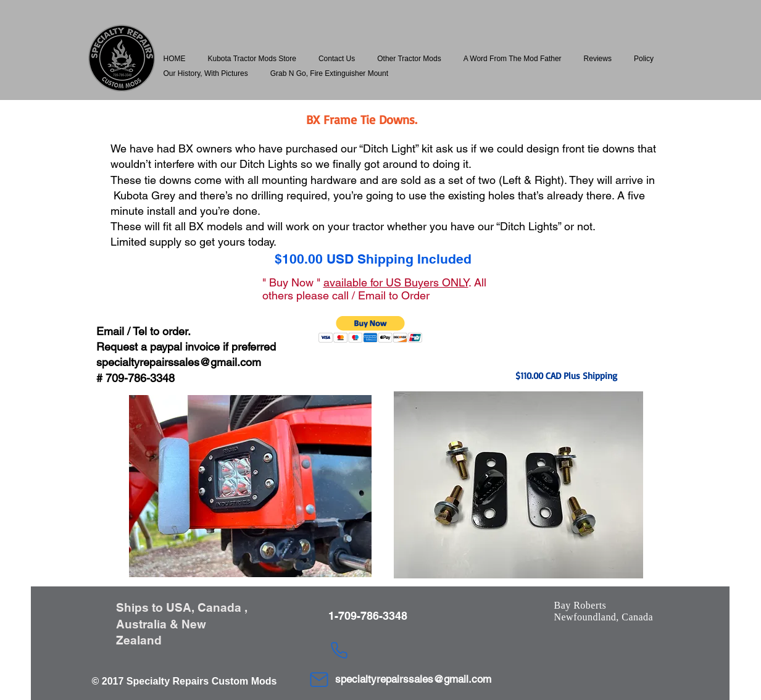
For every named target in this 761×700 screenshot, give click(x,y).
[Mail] (319, 680)
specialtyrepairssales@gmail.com (179, 362)
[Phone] (339, 650)
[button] (252, 59)
